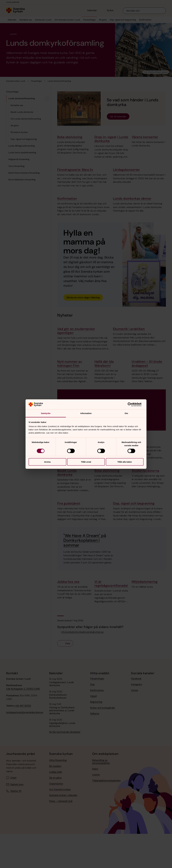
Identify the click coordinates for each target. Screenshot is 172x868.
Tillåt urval (86, 462)
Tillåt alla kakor (125, 462)
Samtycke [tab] (46, 413)
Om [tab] (126, 413)
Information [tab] (86, 413)
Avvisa (47, 462)
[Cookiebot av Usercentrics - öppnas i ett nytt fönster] (132, 404)
